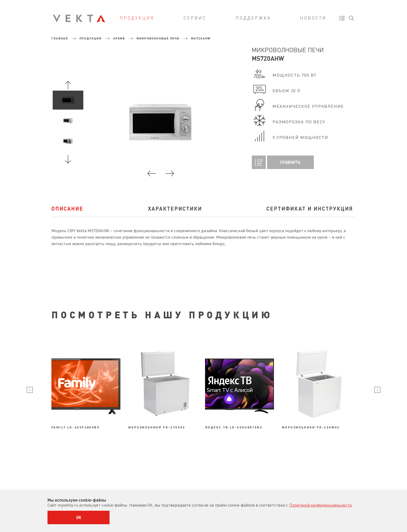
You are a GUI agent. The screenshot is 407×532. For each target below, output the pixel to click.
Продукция (137, 18)
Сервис (195, 18)
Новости (313, 18)
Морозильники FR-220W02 (311, 427)
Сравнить (276, 162)
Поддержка (253, 18)
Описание (67, 208)
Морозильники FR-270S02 (157, 427)
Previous (68, 85)
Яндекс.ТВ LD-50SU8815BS (234, 427)
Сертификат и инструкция (310, 208)
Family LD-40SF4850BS (76, 427)
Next (68, 159)
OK (79, 517)
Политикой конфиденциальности (320, 505)
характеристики (175, 208)
